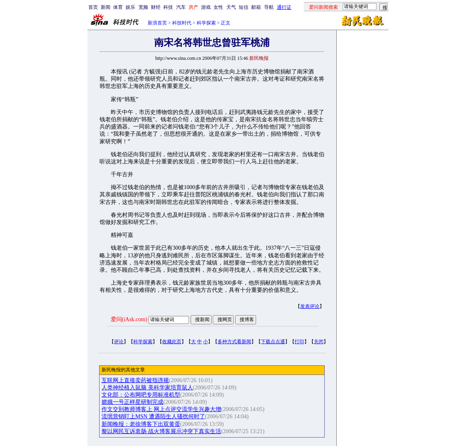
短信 (244, 7)
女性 (218, 7)
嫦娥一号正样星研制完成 (132, 402)
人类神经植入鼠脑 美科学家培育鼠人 (147, 388)
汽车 (181, 7)
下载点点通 (273, 342)
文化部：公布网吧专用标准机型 (141, 395)
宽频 (143, 7)
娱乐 (130, 7)
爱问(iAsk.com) (129, 319)
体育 (118, 7)
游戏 (206, 7)
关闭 (319, 342)
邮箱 (256, 7)
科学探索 (206, 23)
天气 (231, 7)
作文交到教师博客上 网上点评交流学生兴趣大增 (161, 409)
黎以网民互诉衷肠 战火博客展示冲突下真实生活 (161, 431)
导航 (269, 7)
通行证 (284, 7)
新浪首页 (157, 23)
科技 (168, 7)
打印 (299, 342)
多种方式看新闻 (234, 342)
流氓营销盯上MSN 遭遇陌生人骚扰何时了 (153, 416)
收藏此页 (172, 342)
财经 (156, 7)
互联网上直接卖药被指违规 (135, 380)
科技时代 (182, 23)
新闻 (106, 7)
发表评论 (310, 306)
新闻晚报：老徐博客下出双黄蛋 (141, 424)
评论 (119, 342)
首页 (93, 7)
